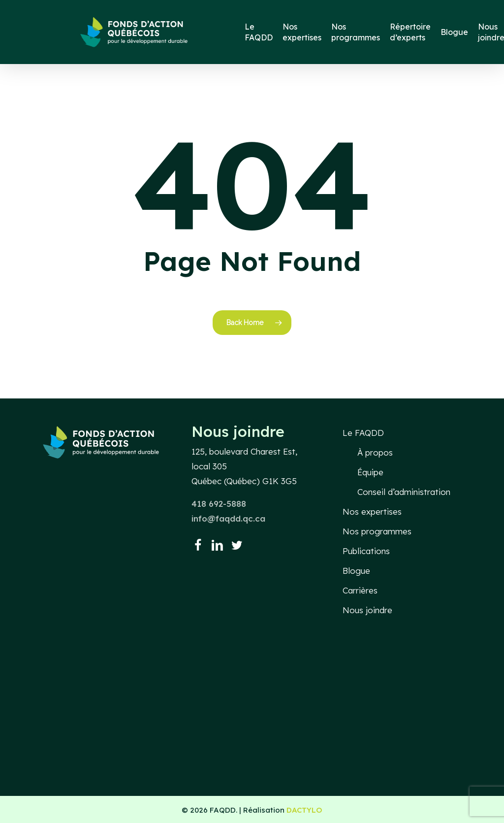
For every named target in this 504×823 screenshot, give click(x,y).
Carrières (360, 590)
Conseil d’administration (404, 492)
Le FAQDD (363, 433)
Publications (366, 551)
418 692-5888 (219, 504)
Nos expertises (372, 511)
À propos (375, 452)
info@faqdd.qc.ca (228, 518)
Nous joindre (367, 610)
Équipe (370, 472)
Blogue (356, 571)
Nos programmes (377, 531)
